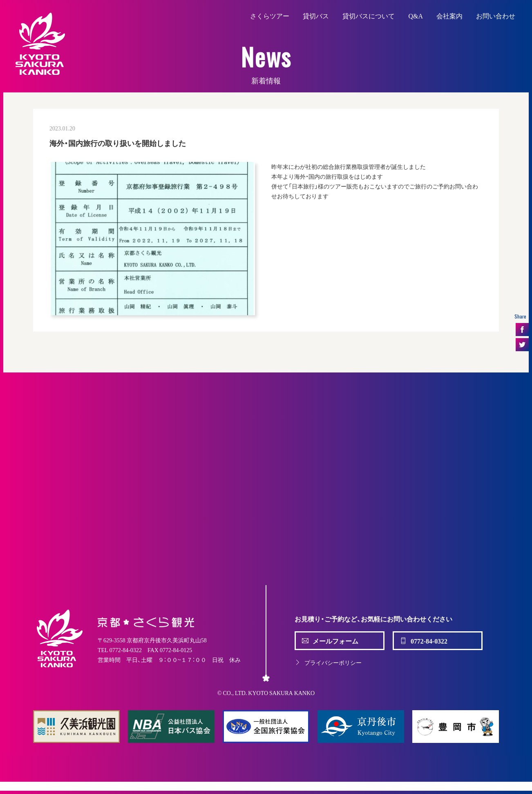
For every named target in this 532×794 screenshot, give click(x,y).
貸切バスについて (369, 16)
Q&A (416, 16)
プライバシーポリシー (328, 662)
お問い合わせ (496, 16)
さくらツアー (270, 16)
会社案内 (449, 16)
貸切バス (316, 16)
